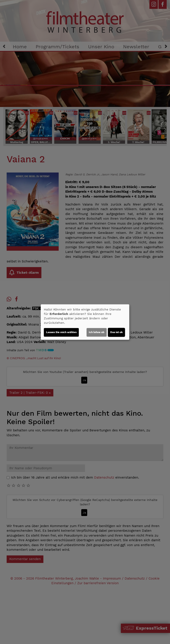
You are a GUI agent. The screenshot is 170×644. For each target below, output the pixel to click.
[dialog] (85, 322)
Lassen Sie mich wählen (61, 332)
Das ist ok (116, 332)
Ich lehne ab (97, 332)
